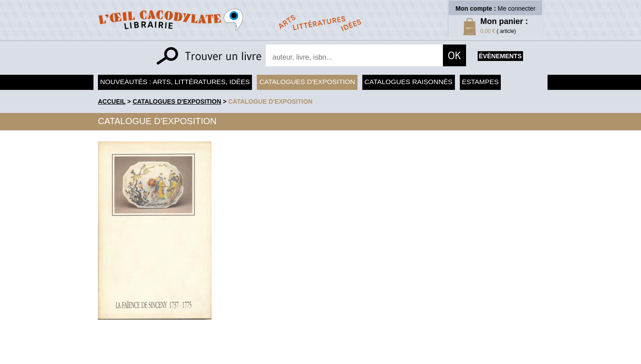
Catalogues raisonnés (409, 82)
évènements (500, 56)
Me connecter (517, 8)
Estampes (481, 82)
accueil (112, 101)
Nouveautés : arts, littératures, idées (175, 82)
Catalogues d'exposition (307, 82)
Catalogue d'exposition (271, 101)
